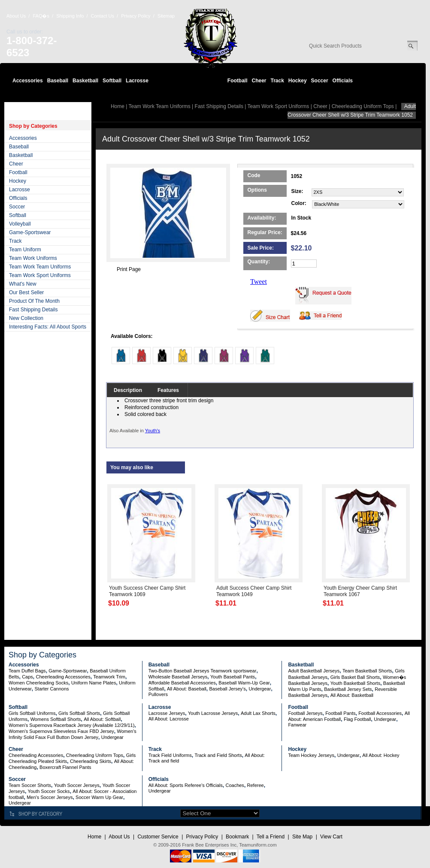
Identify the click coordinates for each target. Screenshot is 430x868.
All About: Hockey (381, 755)
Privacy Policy (136, 16)
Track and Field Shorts (218, 755)
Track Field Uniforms (170, 755)
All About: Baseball (187, 689)
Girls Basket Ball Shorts (355, 677)
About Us (16, 16)
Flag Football (357, 719)
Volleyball (20, 224)
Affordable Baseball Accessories (182, 683)
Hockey (298, 81)
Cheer (259, 81)
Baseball (58, 81)
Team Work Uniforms (33, 258)
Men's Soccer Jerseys (50, 797)
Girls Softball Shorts (79, 713)
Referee (256, 785)
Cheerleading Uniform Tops (363, 106)
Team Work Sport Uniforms (40, 275)
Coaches (235, 785)
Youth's (153, 431)
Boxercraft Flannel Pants (65, 767)
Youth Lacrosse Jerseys (213, 713)
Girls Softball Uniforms (32, 713)
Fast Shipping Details (33, 310)
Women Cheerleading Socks (38, 683)
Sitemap (166, 16)
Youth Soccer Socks (49, 791)
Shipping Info (70, 16)
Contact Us (103, 16)
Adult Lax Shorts (258, 713)
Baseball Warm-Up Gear (244, 683)
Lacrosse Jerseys (167, 713)
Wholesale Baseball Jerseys (178, 677)
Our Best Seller (26, 292)
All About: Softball (102, 719)
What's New (23, 284)
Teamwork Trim (109, 677)
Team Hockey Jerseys (311, 755)
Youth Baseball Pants (233, 677)
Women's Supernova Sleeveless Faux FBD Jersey (61, 731)
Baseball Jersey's (227, 689)
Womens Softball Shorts (56, 719)
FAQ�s (41, 16)
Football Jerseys (305, 713)
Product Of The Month (34, 301)
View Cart (331, 837)
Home (118, 106)
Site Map (302, 837)
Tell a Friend (271, 837)
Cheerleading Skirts (91, 761)
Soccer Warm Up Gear (99, 797)
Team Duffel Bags (27, 671)
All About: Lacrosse (169, 719)
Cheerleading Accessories (63, 677)
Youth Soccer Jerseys (77, 785)
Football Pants (340, 713)
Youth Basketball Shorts (355, 683)
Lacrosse (137, 81)
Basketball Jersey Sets (348, 689)
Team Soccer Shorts (30, 785)
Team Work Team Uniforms (40, 267)
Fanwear (297, 725)
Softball (112, 81)
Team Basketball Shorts (367, 671)
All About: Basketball (352, 695)
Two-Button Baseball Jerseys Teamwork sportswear (203, 671)
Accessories (28, 81)
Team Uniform (25, 250)
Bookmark (237, 837)
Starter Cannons (51, 689)
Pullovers (158, 694)
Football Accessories (380, 713)
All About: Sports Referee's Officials (186, 785)
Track (277, 81)
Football (238, 81)
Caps (27, 677)
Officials (343, 81)
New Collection (26, 318)
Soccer (320, 81)
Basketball (85, 81)
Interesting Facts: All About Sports (48, 327)
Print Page (129, 269)
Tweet (259, 282)
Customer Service (158, 837)
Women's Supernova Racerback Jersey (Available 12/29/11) (71, 725)
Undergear (260, 689)
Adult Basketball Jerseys (314, 671)
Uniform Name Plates (94, 683)
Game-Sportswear (30, 232)
